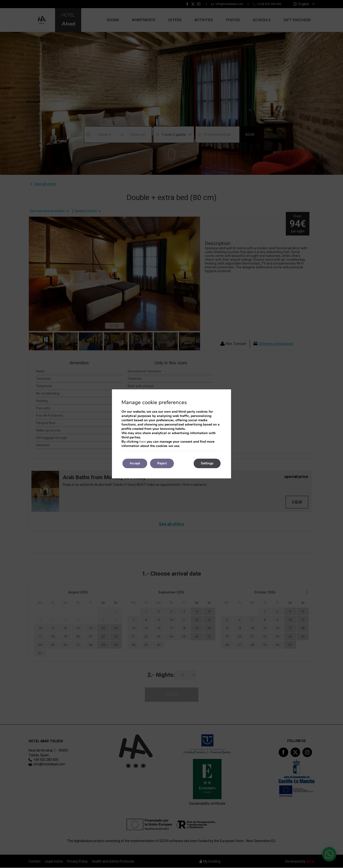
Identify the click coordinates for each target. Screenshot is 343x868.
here (143, 442)
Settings (207, 463)
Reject (162, 463)
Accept (135, 463)
